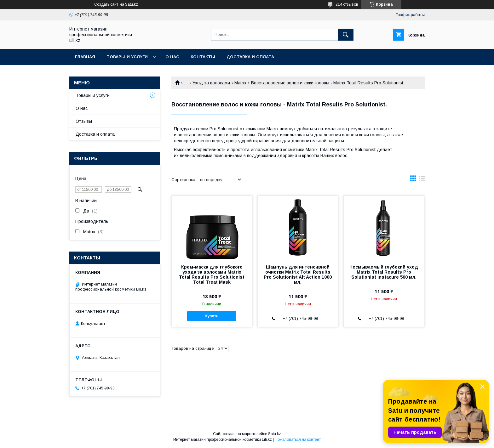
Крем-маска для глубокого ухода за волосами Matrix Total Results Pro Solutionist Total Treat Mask (212, 275)
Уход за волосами (211, 83)
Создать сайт (106, 4)
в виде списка (422, 180)
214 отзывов (347, 4)
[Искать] (346, 35)
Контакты (203, 57)
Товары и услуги (127, 57)
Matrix (240, 83)
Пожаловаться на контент (298, 439)
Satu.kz (275, 434)
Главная (85, 57)
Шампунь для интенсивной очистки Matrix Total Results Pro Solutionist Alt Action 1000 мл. (298, 275)
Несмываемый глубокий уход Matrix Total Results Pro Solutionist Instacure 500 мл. (384, 272)
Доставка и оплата (250, 57)
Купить (212, 316)
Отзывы (84, 121)
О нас (172, 57)
